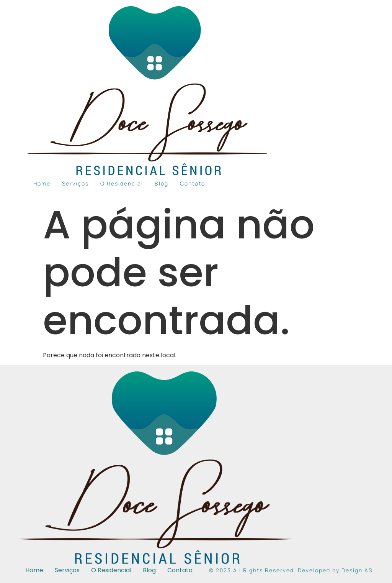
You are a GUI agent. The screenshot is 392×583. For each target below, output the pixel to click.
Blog (162, 183)
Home (42, 183)
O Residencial (122, 183)
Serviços (75, 183)
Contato (193, 183)
